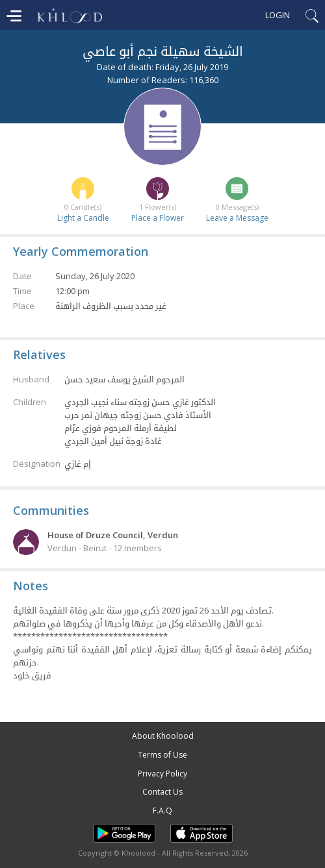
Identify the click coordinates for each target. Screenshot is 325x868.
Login (278, 15)
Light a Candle (83, 218)
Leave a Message (237, 218)
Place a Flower (158, 218)
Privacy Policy (162, 774)
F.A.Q (162, 811)
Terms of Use (162, 755)
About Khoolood (163, 736)
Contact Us (162, 792)
